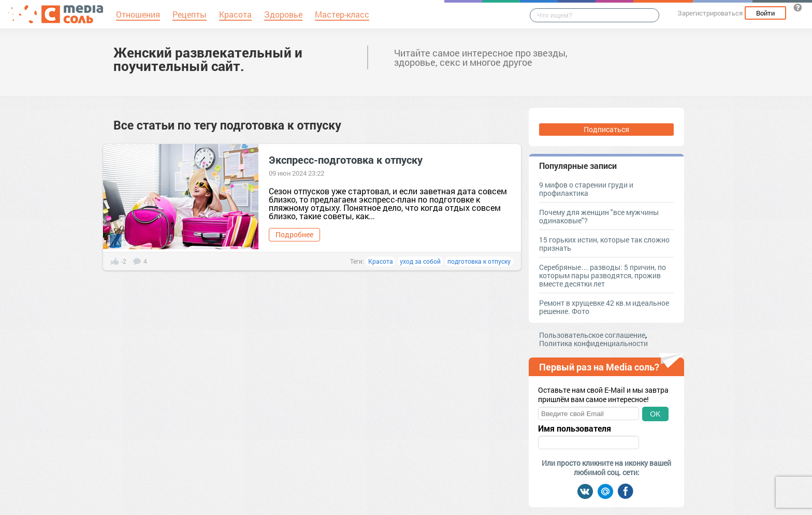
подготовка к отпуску (479, 261)
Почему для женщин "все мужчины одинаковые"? (599, 216)
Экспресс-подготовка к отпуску (346, 160)
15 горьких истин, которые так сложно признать (604, 244)
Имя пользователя (575, 428)
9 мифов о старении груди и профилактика (586, 189)
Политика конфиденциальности (593, 343)
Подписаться (606, 129)
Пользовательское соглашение (592, 335)
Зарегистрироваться (710, 13)
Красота (381, 261)
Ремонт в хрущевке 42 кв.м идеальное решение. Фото (604, 307)
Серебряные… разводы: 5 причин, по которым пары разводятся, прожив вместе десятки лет (603, 275)
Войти (765, 13)
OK (655, 414)
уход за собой (420, 261)
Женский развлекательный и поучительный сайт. (208, 59)
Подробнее (294, 234)
